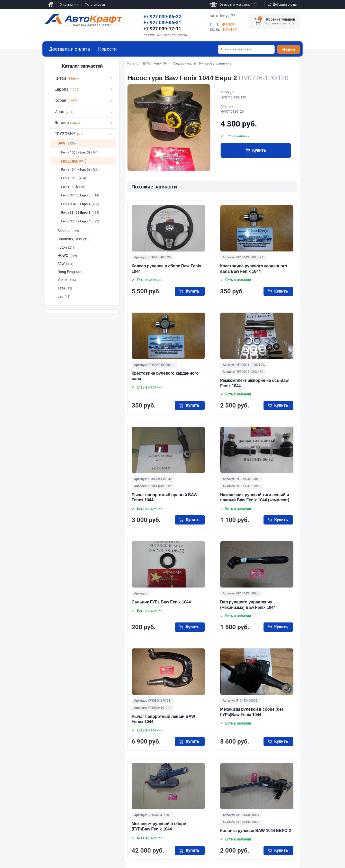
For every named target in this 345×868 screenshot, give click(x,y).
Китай (67, 78)
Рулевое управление (215, 63)
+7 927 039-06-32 (162, 17)
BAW (147, 63)
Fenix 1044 (162, 63)
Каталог (134, 63)
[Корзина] (258, 21)
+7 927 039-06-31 (162, 22)
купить (259, 150)
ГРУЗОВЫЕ (71, 134)
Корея (66, 100)
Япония (67, 123)
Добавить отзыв (285, 5)
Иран (64, 112)
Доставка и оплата (69, 49)
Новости (107, 49)
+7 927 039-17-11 (162, 29)
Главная (51, 4)
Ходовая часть (184, 63)
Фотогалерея (95, 4)
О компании (69, 4)
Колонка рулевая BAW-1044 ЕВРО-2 (256, 831)
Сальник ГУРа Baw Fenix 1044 (161, 602)
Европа (67, 89)
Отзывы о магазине (233, 5)
